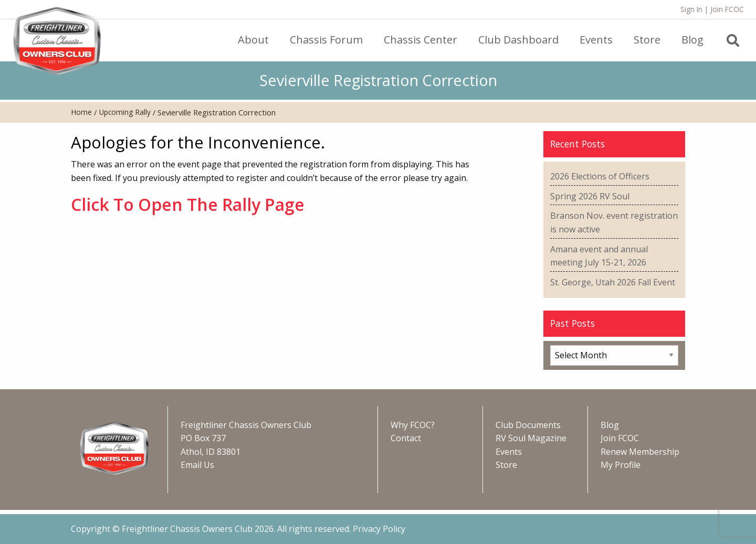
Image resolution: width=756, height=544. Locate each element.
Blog (610, 425)
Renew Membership (640, 452)
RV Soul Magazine (531, 438)
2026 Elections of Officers (600, 176)
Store (506, 465)
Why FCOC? (413, 425)
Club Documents (528, 425)
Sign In (691, 9)
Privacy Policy (379, 529)
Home (81, 112)
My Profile (621, 465)
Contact (406, 438)
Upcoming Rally (125, 112)
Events (509, 452)
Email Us (197, 465)
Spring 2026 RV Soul (590, 196)
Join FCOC (727, 9)
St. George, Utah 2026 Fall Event (613, 282)
